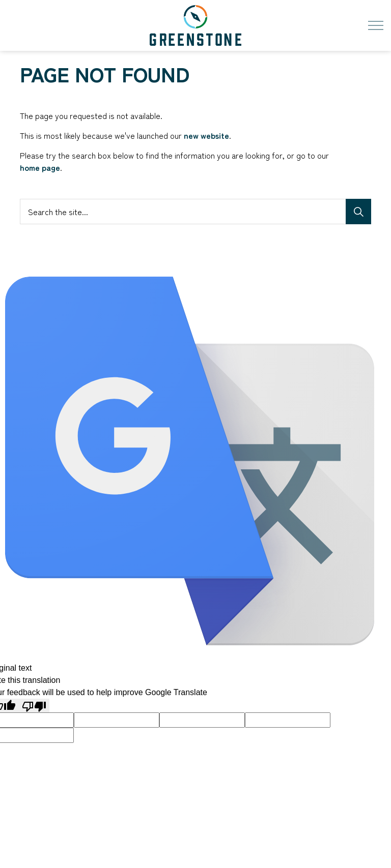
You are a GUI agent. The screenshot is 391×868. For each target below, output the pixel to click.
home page (40, 167)
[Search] (358, 212)
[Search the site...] (195, 212)
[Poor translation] (34, 706)
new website (206, 135)
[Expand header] (376, 25)
